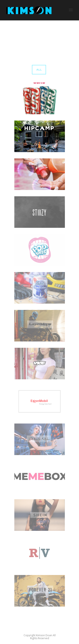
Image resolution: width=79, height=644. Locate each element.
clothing (67, 38)
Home (40, 38)
